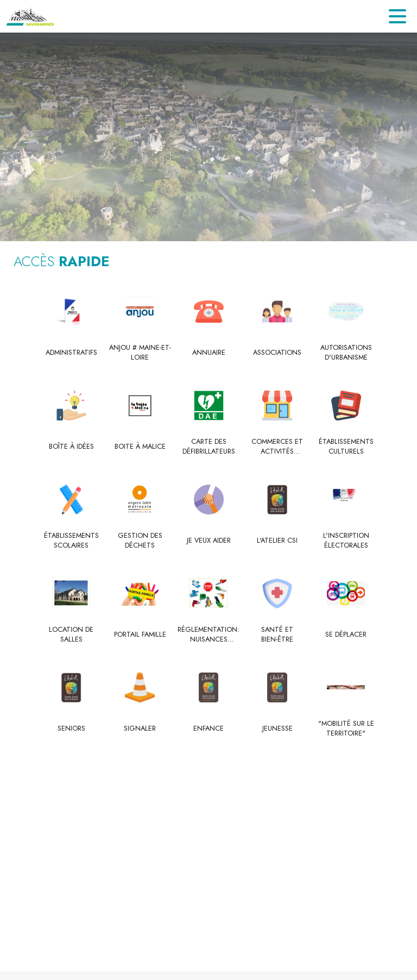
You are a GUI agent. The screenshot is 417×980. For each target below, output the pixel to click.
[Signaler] (140, 728)
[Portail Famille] (140, 635)
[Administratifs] (71, 353)
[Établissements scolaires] (71, 541)
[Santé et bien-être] (277, 635)
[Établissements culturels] (346, 447)
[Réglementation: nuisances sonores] (209, 635)
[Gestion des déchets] (140, 541)
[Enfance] (209, 728)
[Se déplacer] (346, 635)
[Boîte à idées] (71, 447)
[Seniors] (71, 728)
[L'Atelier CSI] (277, 541)
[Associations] (277, 353)
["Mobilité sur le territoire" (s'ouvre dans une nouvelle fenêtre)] (346, 729)
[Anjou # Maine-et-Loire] (140, 353)
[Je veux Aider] (209, 541)
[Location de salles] (71, 635)
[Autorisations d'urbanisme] (346, 353)
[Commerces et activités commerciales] (277, 447)
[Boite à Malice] (140, 447)
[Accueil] (30, 16)
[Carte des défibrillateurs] (209, 447)
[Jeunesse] (277, 728)
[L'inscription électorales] (346, 541)
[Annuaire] (209, 353)
